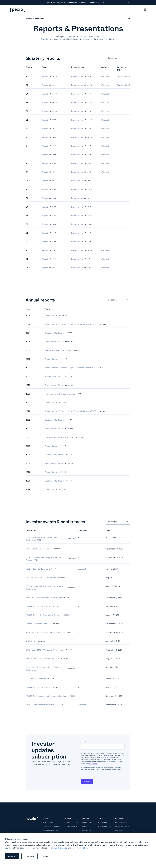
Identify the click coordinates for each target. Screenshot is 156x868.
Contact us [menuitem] (120, 818)
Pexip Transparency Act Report (63, 350)
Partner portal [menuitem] (70, 826)
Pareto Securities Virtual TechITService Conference (51, 669)
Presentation (82, 76)
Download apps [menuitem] (102, 822)
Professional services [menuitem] (51, 826)
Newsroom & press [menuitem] (123, 826)
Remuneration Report (59, 342)
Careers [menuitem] (85, 826)
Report (49, 76)
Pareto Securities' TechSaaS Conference (48, 598)
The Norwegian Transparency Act (64, 394)
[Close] (128, 2)
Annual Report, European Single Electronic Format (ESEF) (75, 324)
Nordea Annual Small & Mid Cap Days (47, 658)
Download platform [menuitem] (104, 826)
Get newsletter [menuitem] (121, 822)
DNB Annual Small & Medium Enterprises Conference (51, 588)
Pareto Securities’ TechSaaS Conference (48, 632)
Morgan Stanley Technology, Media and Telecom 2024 (51, 559)
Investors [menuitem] (86, 830)
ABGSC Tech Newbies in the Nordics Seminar (50, 696)
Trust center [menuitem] (48, 822)
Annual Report (56, 315)
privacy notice (93, 764)
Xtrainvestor (35, 641)
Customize (29, 856)
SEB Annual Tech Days (40, 679)
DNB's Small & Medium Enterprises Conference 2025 (51, 539)
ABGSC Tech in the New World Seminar (48, 615)
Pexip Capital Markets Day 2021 (44, 705)
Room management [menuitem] (51, 830)
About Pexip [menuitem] (87, 822)
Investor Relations (35, 19)
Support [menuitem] (119, 830)
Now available (97, 2)
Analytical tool (123, 76)
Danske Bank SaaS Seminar (42, 606)
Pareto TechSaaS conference (43, 549)
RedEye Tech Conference (41, 569)
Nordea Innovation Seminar (42, 624)
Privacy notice (81, 848)
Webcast (105, 76)
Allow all (12, 856)
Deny (45, 856)
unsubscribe (107, 757)
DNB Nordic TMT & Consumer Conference (49, 650)
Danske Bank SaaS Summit (43, 687)
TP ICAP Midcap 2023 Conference (45, 577)
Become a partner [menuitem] (71, 822)
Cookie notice (61, 848)
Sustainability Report (58, 333)
